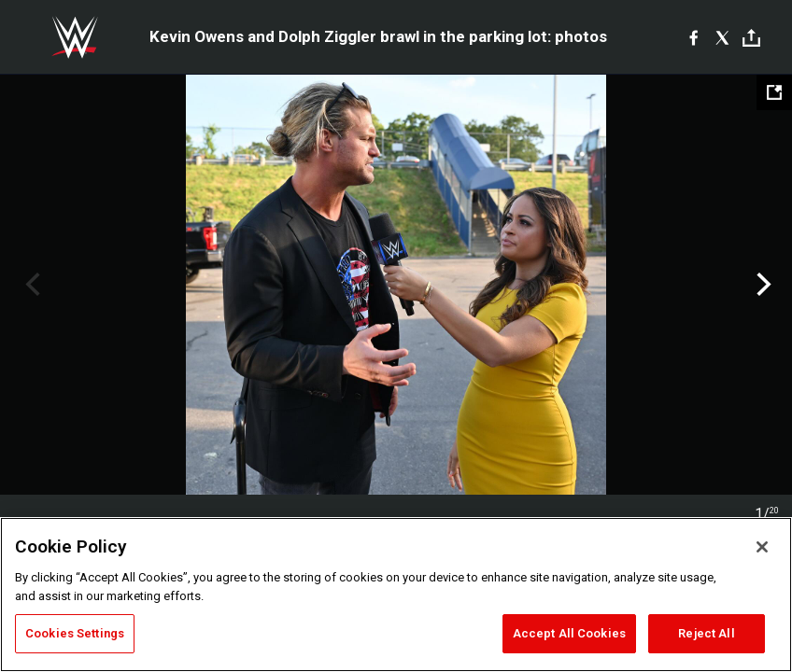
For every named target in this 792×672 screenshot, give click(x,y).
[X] (722, 37)
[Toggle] (751, 38)
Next (762, 285)
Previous (30, 285)
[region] (396, 595)
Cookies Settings (75, 633)
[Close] (762, 547)
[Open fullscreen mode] (774, 92)
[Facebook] (693, 37)
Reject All (706, 633)
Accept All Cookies (569, 633)
